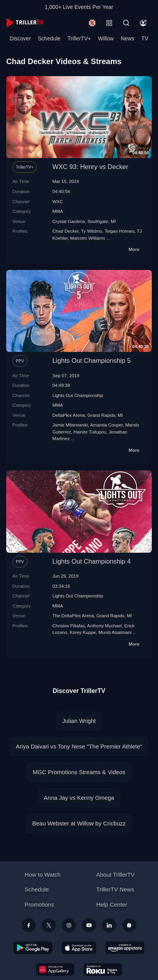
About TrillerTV (115, 875)
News (128, 38)
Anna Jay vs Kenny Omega (79, 798)
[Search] (126, 23)
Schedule (49, 38)
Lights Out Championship (78, 395)
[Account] (143, 23)
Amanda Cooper (106, 425)
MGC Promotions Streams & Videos (79, 772)
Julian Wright (79, 721)
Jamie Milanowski (70, 425)
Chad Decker (65, 231)
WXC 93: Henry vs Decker (90, 167)
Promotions (39, 904)
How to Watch (43, 875)
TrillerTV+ (79, 38)
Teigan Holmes (119, 231)
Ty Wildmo (92, 231)
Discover (20, 38)
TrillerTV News (115, 889)
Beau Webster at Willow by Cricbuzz (79, 823)
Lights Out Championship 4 (91, 561)
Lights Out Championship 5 (91, 361)
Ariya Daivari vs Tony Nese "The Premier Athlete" (79, 746)
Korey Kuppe (83, 632)
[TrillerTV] (25, 23)
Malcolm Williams (88, 238)
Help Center (112, 904)
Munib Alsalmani (115, 632)
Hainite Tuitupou (90, 432)
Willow (106, 38)
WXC (58, 201)
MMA (58, 211)
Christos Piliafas (69, 626)
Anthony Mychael (105, 626)
